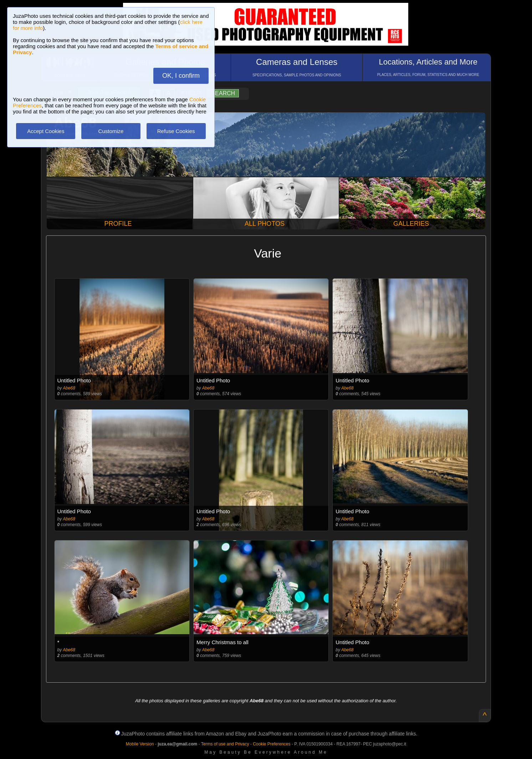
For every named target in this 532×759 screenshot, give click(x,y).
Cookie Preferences (272, 744)
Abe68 (69, 388)
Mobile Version (140, 744)
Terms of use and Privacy (225, 744)
